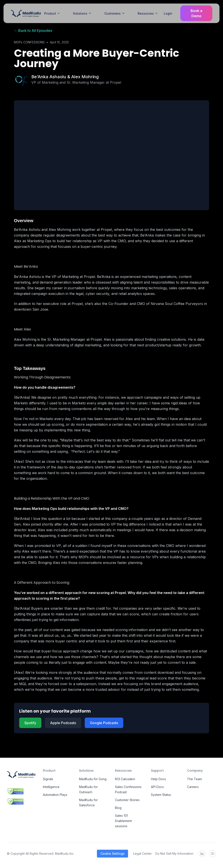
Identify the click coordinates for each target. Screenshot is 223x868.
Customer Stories (127, 800)
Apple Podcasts (63, 723)
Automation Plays (55, 795)
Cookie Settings (112, 854)
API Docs (157, 787)
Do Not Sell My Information (174, 854)
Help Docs (158, 779)
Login (168, 13)
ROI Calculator (125, 779)
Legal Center (143, 854)
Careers (193, 787)
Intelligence (51, 787)
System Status (161, 795)
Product (52, 13)
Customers (115, 13)
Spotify (30, 723)
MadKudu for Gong (93, 779)
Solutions (82, 13)
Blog (118, 808)
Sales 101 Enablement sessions (123, 821)
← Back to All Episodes (33, 31)
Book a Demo (196, 13)
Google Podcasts (104, 723)
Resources (148, 13)
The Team (194, 779)
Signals (48, 779)
